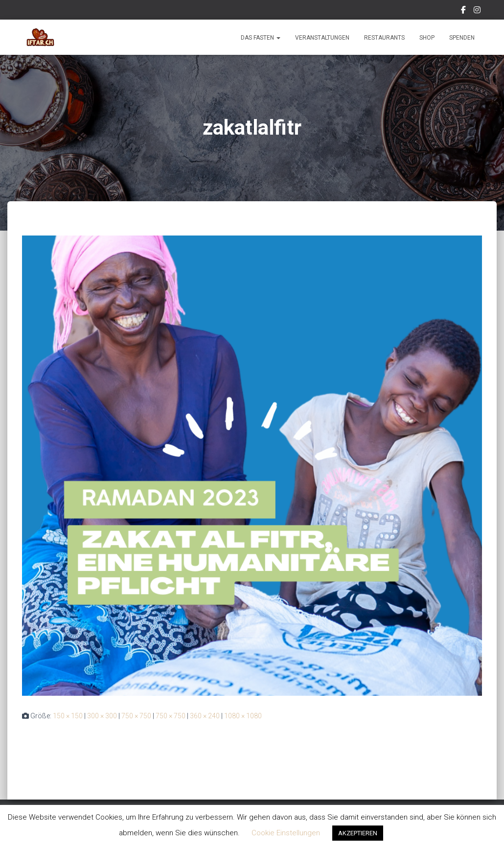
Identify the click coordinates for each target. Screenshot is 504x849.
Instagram (478, 11)
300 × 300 (102, 716)
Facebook (464, 11)
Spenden (462, 38)
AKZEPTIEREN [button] (358, 833)
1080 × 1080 (243, 716)
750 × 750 (136, 716)
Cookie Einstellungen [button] (286, 833)
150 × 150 (68, 716)
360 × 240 (205, 716)
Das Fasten (261, 38)
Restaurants (384, 38)
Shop (427, 38)
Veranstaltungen (322, 38)
